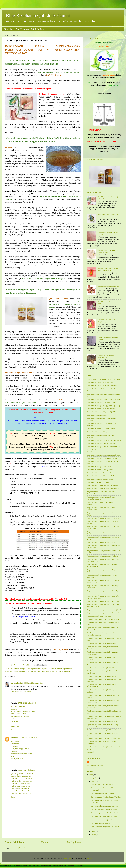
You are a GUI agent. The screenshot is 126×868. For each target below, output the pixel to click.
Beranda (8, 29)
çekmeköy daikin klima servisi (22, 774)
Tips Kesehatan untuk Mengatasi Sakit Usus (102, 721)
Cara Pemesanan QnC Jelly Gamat (31, 29)
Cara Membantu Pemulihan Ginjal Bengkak (107, 321)
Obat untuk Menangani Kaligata (98, 432)
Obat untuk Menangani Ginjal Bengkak (101, 409)
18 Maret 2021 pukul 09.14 (34, 683)
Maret (94, 835)
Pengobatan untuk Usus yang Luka (99, 616)
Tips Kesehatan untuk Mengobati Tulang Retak (103, 747)
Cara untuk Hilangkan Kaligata (102, 784)
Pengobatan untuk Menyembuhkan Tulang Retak (104, 610)
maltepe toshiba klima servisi (21, 779)
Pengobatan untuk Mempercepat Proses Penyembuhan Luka (101, 498)
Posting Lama (74, 842)
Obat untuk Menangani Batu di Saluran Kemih (103, 399)
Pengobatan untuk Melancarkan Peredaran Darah (104, 488)
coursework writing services (21, 691)
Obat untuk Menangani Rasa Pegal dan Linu (102, 458)
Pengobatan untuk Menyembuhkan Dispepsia (103, 518)
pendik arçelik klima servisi (21, 793)
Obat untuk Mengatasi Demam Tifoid (100, 479)
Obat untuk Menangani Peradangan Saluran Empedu (28, 669)
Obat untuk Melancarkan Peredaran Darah (102, 386)
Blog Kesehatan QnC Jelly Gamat (38, 16)
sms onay (14, 709)
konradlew (68, 858)
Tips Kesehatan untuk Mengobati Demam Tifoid (104, 738)
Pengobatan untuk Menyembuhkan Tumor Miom (104, 613)
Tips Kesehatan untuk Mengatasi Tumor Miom (103, 730)
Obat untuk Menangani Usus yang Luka (101, 476)
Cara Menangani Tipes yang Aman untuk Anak (103, 379)
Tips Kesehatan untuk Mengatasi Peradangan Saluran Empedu (48, 671)
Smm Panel (15, 744)
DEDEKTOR (16, 721)
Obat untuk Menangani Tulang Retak (100, 470)
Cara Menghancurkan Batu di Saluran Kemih (108, 251)
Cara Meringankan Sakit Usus (108, 286)
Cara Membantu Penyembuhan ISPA (104, 816)
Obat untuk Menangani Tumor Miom (100, 473)
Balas (13, 695)
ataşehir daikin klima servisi (21, 776)
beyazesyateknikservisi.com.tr (22, 754)
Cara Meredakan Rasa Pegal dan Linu (104, 806)
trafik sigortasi (16, 719)
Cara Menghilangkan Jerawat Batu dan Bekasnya (108, 269)
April (94, 831)
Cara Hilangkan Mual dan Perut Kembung (106, 813)
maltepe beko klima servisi (21, 784)
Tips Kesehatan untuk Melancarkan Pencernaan (103, 619)
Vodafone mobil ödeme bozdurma (23, 711)
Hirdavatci (15, 751)
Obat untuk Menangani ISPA (97, 415)
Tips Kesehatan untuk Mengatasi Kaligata (101, 676)
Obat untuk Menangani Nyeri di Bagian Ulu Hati (104, 440)
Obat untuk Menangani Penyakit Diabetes (101, 443)
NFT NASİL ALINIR (19, 714)
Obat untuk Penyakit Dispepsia (98, 482)
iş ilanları (14, 746)
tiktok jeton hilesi (17, 759)
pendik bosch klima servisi (20, 791)
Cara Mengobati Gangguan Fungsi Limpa (106, 820)
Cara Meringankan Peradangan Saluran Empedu (108, 198)
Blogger (89, 858)
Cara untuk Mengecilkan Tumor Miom (105, 809)
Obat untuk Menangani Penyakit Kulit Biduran (103, 447)
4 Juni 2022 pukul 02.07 (27, 770)
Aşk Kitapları (16, 726)
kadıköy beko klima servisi (21, 786)
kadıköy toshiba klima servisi (21, 781)
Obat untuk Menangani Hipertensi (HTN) (101, 412)
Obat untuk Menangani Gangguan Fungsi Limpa (104, 406)
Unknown (15, 738)
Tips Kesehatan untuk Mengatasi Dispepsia (102, 644)
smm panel (15, 741)
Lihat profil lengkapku (95, 765)
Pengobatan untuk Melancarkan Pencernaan (102, 485)
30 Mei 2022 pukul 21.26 (28, 738)
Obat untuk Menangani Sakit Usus (99, 467)
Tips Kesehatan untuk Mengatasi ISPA (100, 668)
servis (13, 756)
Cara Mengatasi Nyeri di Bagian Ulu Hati (106, 797)
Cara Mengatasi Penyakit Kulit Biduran (105, 827)
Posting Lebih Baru (14, 842)
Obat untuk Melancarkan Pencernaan (100, 382)
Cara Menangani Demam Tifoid (102, 793)
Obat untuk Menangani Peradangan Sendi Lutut (104, 455)
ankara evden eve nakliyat (20, 716)
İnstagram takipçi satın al (20, 749)
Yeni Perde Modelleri (19, 706)
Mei (93, 781)
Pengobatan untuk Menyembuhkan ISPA (101, 542)
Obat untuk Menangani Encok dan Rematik (102, 402)
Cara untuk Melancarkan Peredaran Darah (106, 356)
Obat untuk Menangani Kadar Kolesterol (101, 429)
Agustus (95, 778)
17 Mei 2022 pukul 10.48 (27, 703)
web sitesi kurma (17, 724)
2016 (91, 775)
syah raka (93, 762)
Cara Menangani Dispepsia (101, 823)
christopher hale (17, 683)
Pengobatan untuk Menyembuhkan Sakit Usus (103, 601)
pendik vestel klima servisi (20, 788)
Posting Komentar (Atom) (23, 848)
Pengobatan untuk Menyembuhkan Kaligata (102, 556)
